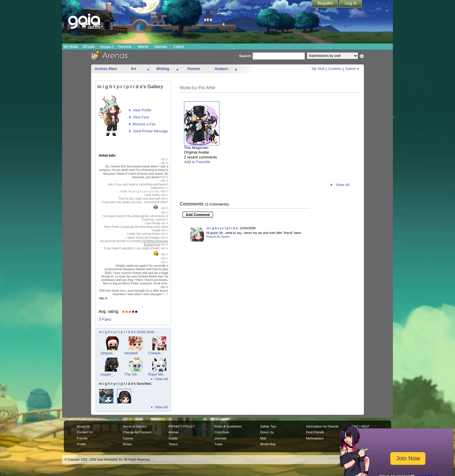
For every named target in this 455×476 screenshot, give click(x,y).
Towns (173, 444)
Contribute (222, 432)
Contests (335, 69)
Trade (219, 444)
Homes (194, 69)
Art (134, 69)
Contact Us (85, 432)
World (143, 47)
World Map (268, 444)
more (148, 69)
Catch (179, 47)
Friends (82, 438)
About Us (83, 426)
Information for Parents (322, 426)
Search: (245, 56)
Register (325, 4)
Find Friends (315, 432)
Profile (81, 444)
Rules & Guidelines (228, 426)
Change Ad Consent (137, 432)
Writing (163, 69)
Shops (107, 47)
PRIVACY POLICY (182, 426)
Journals (221, 438)
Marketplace (315, 438)
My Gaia (71, 47)
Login (351, 4)
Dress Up (267, 432)
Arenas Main (106, 69)
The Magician (196, 148)
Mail (263, 438)
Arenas (174, 432)
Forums (125, 47)
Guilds (173, 438)
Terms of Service (135, 426)
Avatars (221, 69)
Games (161, 47)
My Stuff (318, 69)
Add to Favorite (197, 162)
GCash (89, 47)
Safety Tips (268, 426)
